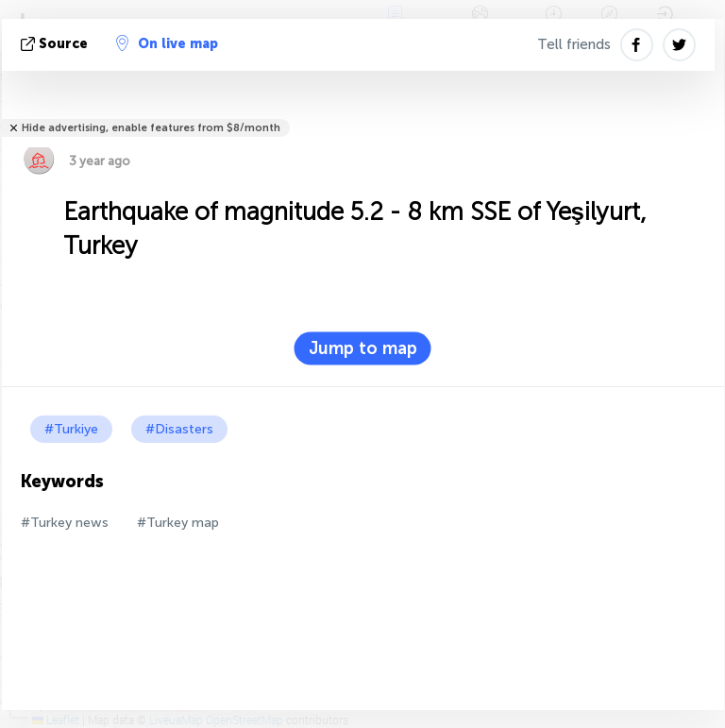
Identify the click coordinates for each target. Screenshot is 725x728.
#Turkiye (71, 429)
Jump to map (363, 348)
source (56, 44)
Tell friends (574, 44)
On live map (167, 43)
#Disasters (179, 429)
